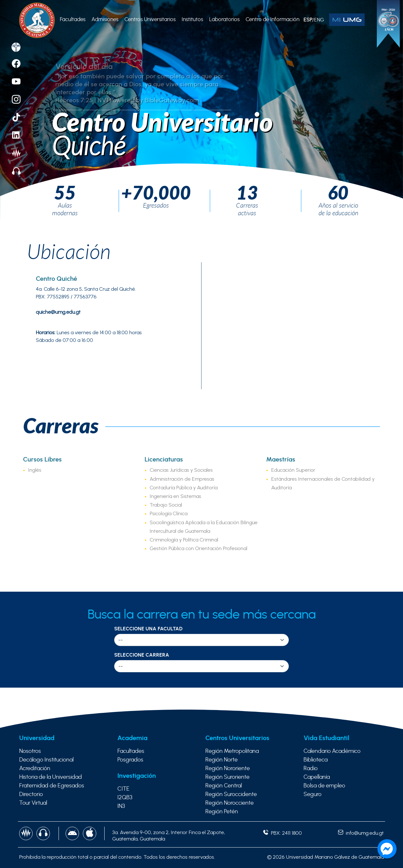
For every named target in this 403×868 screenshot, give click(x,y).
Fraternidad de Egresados (52, 786)
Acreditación (35, 769)
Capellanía (317, 777)
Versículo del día (84, 67)
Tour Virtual (33, 803)
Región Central (224, 786)
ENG (319, 20)
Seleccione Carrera (142, 655)
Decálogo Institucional (46, 760)
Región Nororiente (228, 769)
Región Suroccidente (231, 794)
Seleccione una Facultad (148, 629)
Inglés (35, 470)
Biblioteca (316, 760)
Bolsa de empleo (324, 786)
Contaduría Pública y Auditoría (184, 488)
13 (247, 192)
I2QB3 (125, 798)
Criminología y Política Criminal (184, 540)
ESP (308, 20)
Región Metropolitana (232, 751)
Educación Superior (293, 470)
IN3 (121, 806)
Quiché (89, 146)
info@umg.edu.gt (361, 833)
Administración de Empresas (182, 479)
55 (65, 192)
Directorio (31, 794)
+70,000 (156, 192)
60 (338, 192)
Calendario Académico (332, 751)
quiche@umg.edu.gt (58, 312)
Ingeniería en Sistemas (175, 496)
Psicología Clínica (169, 514)
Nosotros (30, 751)
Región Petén (222, 812)
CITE (123, 789)
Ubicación (69, 251)
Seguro (312, 794)
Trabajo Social (166, 505)
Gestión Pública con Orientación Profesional (198, 548)
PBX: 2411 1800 (283, 833)
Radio (311, 769)
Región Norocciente (229, 803)
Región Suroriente (227, 777)
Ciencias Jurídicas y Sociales (181, 470)
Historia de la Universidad (51, 777)
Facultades (131, 751)
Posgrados (130, 760)
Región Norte (221, 760)
